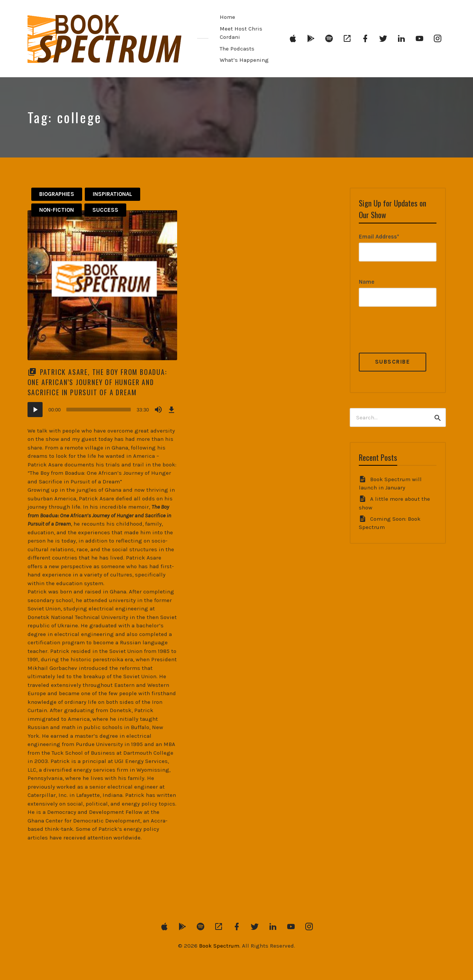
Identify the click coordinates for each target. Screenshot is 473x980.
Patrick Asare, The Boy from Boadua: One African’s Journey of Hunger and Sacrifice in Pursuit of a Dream (97, 382)
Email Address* (379, 237)
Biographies (57, 194)
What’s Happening (244, 60)
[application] (103, 410)
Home (227, 17)
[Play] (35, 410)
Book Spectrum (219, 946)
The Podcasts (237, 49)
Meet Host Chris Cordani (241, 33)
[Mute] (158, 410)
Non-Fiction (57, 210)
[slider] (99, 410)
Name (367, 282)
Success (105, 210)
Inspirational (113, 194)
